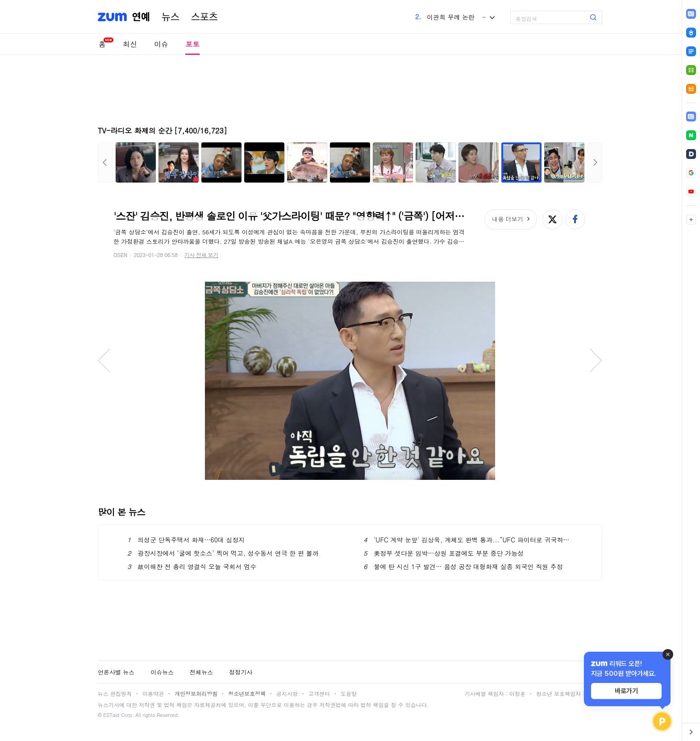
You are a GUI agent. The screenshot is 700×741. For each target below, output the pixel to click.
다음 (595, 162)
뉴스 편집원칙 (115, 693)
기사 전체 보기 (201, 255)
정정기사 (241, 672)
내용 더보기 (507, 219)
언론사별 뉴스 (116, 672)
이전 (105, 162)
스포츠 (204, 17)
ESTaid (111, 715)
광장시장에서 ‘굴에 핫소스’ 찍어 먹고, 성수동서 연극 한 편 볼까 (223, 553)
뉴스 (171, 17)
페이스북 (575, 219)
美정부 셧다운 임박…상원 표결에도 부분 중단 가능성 (444, 553)
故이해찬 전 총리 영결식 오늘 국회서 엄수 (192, 566)
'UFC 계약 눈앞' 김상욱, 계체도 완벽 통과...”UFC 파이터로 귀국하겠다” (468, 540)
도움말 (349, 693)
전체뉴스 (201, 672)
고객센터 (319, 693)
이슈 (161, 44)
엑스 (552, 219)
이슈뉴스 (162, 672)
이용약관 (153, 693)
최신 (130, 44)
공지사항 (287, 693)
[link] (691, 117)
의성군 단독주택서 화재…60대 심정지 (186, 540)
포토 (192, 44)
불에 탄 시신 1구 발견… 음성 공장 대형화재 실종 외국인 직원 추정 (463, 566)
